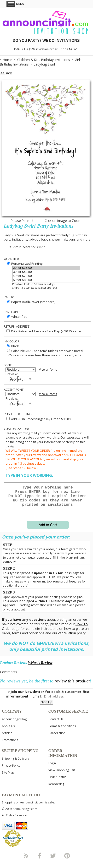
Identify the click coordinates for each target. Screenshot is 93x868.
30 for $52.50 (46, 272)
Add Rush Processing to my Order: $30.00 (38, 419)
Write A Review (40, 668)
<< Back (6, 73)
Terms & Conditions (62, 732)
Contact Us (56, 725)
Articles (7, 739)
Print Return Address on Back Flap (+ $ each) (44, 331)
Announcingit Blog (14, 725)
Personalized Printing (25, 264)
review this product (72, 687)
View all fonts (48, 370)
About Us (8, 732)
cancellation (67, 639)
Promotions (10, 746)
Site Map (8, 778)
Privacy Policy (11, 771)
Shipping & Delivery (15, 764)
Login (52, 769)
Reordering (56, 790)
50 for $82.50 (46, 280)
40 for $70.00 (46, 276)
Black (13, 346)
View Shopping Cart (62, 776)
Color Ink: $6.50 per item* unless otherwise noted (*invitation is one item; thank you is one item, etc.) (44, 353)
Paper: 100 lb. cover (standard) (31, 302)
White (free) (17, 317)
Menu (15, 4)
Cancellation (57, 739)
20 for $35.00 (46, 268)
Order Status (57, 783)
